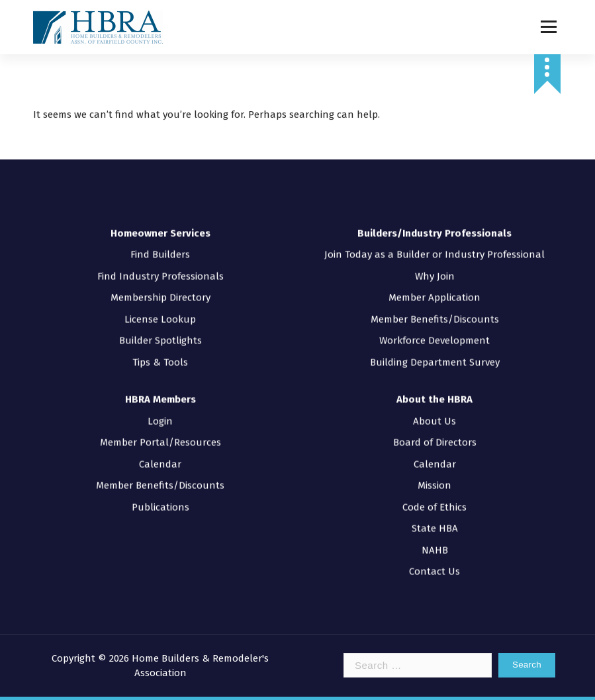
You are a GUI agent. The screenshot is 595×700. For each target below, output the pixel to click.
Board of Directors (435, 425)
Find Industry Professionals (160, 259)
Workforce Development (435, 324)
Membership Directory (160, 281)
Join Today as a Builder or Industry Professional (435, 238)
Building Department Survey (435, 345)
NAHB (435, 533)
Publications (160, 490)
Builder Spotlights (160, 324)
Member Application (435, 281)
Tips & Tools (160, 345)
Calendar (160, 447)
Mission (435, 468)
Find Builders (160, 238)
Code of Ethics (435, 490)
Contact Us (435, 554)
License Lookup (160, 302)
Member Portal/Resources (160, 425)
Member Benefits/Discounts (435, 302)
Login (160, 404)
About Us (435, 404)
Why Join (435, 259)
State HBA (435, 511)
